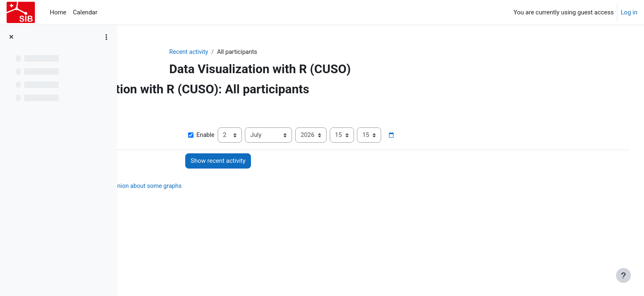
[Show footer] (623, 275)
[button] (140, 108)
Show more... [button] (151, 123)
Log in (629, 12)
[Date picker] (460, 136)
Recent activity (230, 52)
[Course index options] (106, 37)
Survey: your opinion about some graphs (227, 187)
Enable (270, 136)
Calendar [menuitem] (85, 12)
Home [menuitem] (58, 12)
